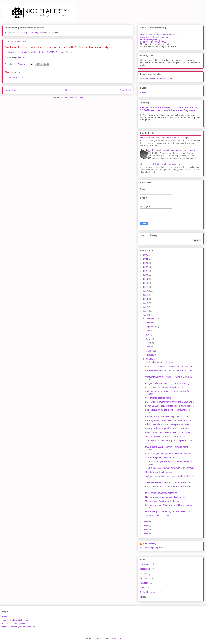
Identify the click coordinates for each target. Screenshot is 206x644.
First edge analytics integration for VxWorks (160, 164)
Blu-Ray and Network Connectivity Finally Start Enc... (170, 402)
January (150, 359)
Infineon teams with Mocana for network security (174, 150)
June (148, 339)
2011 (146, 311)
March (149, 351)
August (149, 331)
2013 (146, 303)
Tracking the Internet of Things (15, 620)
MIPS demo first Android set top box (162, 493)
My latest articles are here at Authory (157, 79)
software (144, 588)
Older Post (125, 90)
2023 (146, 263)
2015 (146, 295)
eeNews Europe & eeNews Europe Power (159, 35)
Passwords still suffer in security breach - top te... (168, 416)
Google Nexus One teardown (159, 472)
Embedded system (149, 592)
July (148, 335)
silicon (143, 574)
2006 (146, 534)
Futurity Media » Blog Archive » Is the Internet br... (168, 428)
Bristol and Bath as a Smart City (16, 623)
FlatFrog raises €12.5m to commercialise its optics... (169, 420)
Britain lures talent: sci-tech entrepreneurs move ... (168, 424)
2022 (146, 267)
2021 (146, 271)
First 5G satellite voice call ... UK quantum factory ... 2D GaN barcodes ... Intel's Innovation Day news (170, 109)
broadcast (145, 578)
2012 (146, 307)
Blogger (117, 638)
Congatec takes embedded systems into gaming (167, 383)
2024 (146, 259)
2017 (146, 287)
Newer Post (11, 90)
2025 (146, 255)
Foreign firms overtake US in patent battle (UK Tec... (169, 432)
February (150, 355)
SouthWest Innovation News (153, 42)
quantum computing (34, 32)
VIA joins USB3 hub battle (157, 516)
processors (145, 569)
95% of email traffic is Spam (158, 398)
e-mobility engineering (150, 39)
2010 (146, 315)
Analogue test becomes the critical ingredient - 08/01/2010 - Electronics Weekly (38, 52)
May (148, 343)
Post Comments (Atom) (73, 98)
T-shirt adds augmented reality (159, 362)
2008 (146, 526)
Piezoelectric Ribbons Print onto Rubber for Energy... (169, 366)
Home (68, 90)
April (148, 347)
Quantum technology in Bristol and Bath (19, 626)
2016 (146, 291)
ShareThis (21, 57)
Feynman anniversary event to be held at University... (170, 406)
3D (141, 597)
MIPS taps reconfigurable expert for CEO (164, 387)
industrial (144, 583)
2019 (146, 279)
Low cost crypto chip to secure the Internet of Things (164, 138)
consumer (145, 564)
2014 (146, 299)
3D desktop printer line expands (160, 457)
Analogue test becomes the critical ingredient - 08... (169, 482)
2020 (146, 275)
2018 (146, 283)
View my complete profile (151, 548)
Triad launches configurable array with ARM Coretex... (170, 468)
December (151, 319)
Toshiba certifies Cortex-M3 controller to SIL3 (166, 436)
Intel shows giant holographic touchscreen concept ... (169, 454)
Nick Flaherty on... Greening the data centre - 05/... (168, 511)
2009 (146, 522)
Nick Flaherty (149, 544)
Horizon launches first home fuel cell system (165, 497)
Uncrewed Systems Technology (154, 37)
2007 (146, 530)
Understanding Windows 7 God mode (162, 501)
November (151, 323)
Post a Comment (16, 77)
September (151, 327)
